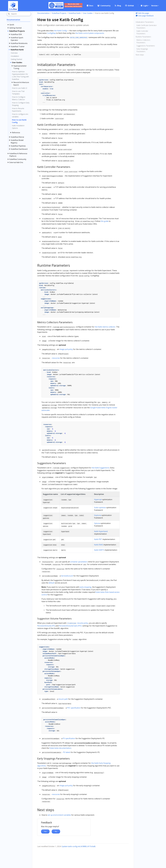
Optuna (97, 523)
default (52, 583)
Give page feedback (145, 16)
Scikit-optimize (100, 508)
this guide (104, 221)
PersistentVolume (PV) (46, 626)
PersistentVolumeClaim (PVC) (70, 626)
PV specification (69, 738)
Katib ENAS (99, 545)
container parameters (79, 562)
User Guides (88, 13)
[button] (145, 6)
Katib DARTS (99, 550)
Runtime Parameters (143, 37)
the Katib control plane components (90, 33)
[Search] (19, 14)
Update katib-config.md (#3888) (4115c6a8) (79, 846)
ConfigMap (51, 33)
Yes (45, 831)
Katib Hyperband (101, 531)
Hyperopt (98, 499)
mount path (63, 699)
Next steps (140, 55)
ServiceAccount (67, 576)
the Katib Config (60, 31)
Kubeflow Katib (75, 13)
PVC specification (74, 708)
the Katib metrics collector (105, 327)
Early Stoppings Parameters (142, 50)
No (56, 831)
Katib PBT (98, 539)
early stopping (85, 587)
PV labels (67, 752)
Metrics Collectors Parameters (143, 41)
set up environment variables (59, 815)
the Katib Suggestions (100, 468)
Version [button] (154, 6)
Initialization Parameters (145, 22)
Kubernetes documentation (60, 748)
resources (56, 358)
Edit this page (142, 13)
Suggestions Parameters (146, 46)
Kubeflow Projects (59, 13)
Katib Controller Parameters (142, 32)
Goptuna (98, 515)
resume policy (77, 623)
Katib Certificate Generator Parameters (147, 27)
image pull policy (66, 349)
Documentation (43, 13)
